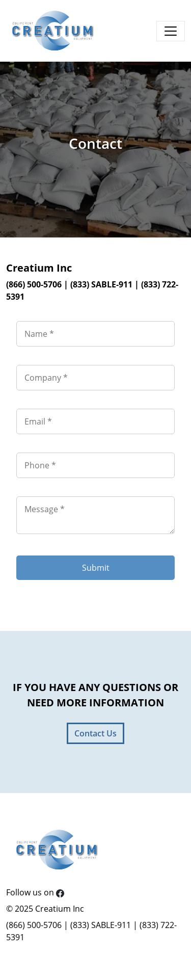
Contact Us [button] (95, 733)
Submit (96, 568)
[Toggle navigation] (171, 31)
